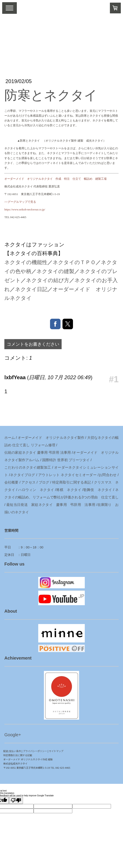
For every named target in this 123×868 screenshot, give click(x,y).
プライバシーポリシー (35, 751)
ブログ (44, 482)
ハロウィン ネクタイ (36, 490)
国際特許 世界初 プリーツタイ (66, 460)
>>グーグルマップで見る (20, 202)
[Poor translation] (16, 800)
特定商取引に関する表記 (72, 482)
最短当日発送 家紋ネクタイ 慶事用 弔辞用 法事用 (51, 505)
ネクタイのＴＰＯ (74, 262)
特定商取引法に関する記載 (18, 755)
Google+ (13, 735)
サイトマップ (56, 751)
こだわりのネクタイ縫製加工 (28, 467)
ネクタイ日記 (31, 289)
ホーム (10, 438)
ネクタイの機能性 (26, 262)
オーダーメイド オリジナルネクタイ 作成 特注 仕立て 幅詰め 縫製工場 (55, 179)
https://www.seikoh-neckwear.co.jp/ (25, 209)
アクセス (29, 482)
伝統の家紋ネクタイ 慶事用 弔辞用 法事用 (38, 453)
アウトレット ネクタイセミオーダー (67, 475)
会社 (8, 482)
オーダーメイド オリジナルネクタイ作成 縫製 (28, 759)
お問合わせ (107, 475)
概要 (15, 482)
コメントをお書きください (33, 344)
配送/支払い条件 (12, 751)
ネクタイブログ (23, 475)
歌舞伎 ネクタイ (98, 490)
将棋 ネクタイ (69, 490)
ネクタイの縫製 (55, 271)
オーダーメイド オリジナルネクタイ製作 (51, 438)
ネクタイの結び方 (48, 280)
